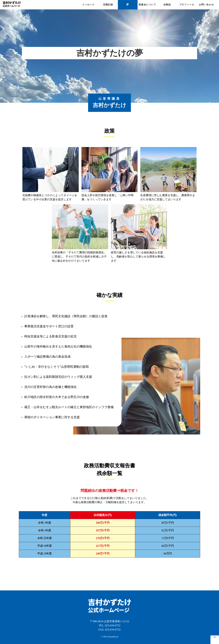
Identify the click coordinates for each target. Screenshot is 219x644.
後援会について (147, 5)
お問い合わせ (207, 5)
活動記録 (108, 5)
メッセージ (88, 5)
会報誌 (167, 5)
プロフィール (187, 5)
